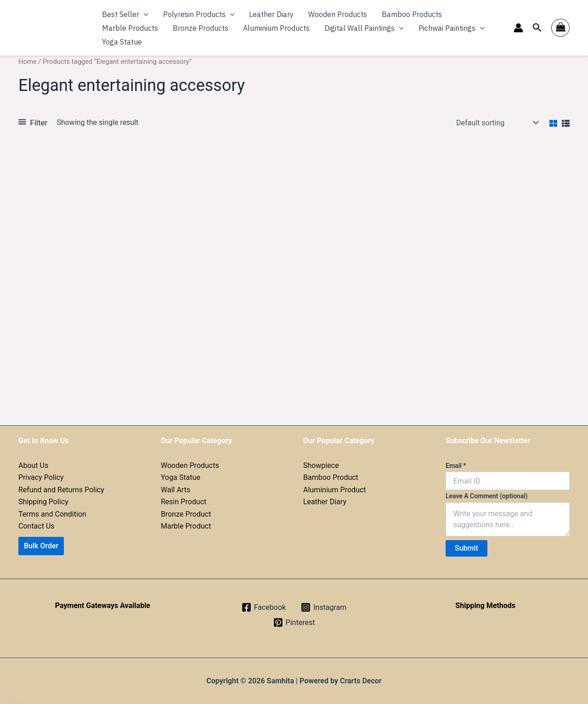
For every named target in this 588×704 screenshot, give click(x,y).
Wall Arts (175, 490)
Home (28, 62)
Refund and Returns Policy (61, 490)
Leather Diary (325, 502)
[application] (144, 14)
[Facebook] (264, 607)
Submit (466, 548)
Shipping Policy (43, 502)
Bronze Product (186, 514)
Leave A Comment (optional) (487, 496)
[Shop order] (496, 123)
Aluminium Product (335, 490)
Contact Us (37, 526)
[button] (537, 28)
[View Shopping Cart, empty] (560, 28)
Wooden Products (190, 465)
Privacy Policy (41, 477)
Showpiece (321, 465)
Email (456, 466)
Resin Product (184, 502)
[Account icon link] (518, 28)
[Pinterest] (294, 622)
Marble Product (186, 526)
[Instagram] (324, 607)
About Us (33, 465)
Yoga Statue (181, 477)
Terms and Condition (52, 514)
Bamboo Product (331, 477)
